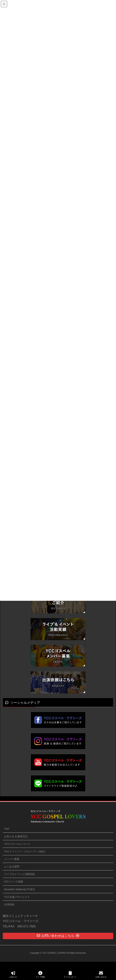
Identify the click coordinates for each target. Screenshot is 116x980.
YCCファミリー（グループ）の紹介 (25, 851)
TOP (7, 829)
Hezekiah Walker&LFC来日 (20, 889)
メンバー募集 (12, 859)
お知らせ (13, 974)
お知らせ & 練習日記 (16, 836)
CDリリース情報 (14, 882)
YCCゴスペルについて (17, 844)
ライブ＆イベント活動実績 (19, 874)
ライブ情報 (40, 974)
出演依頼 (9, 904)
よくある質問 (12, 867)
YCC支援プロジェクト (17, 897)
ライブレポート (70, 974)
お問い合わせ (101, 974)
